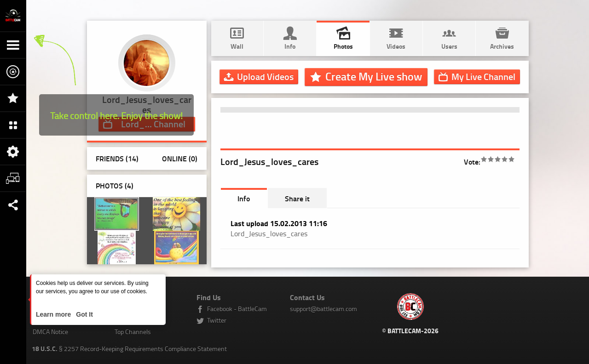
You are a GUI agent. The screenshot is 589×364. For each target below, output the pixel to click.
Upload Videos (265, 76)
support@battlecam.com (323, 309)
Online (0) (180, 158)
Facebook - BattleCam (237, 309)
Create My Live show (374, 76)
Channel (483, 76)
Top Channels (133, 332)
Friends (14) (117, 158)
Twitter (217, 320)
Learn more (54, 314)
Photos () (115, 185)
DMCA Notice (50, 332)
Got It (83, 314)
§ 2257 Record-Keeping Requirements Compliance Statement (129, 349)
